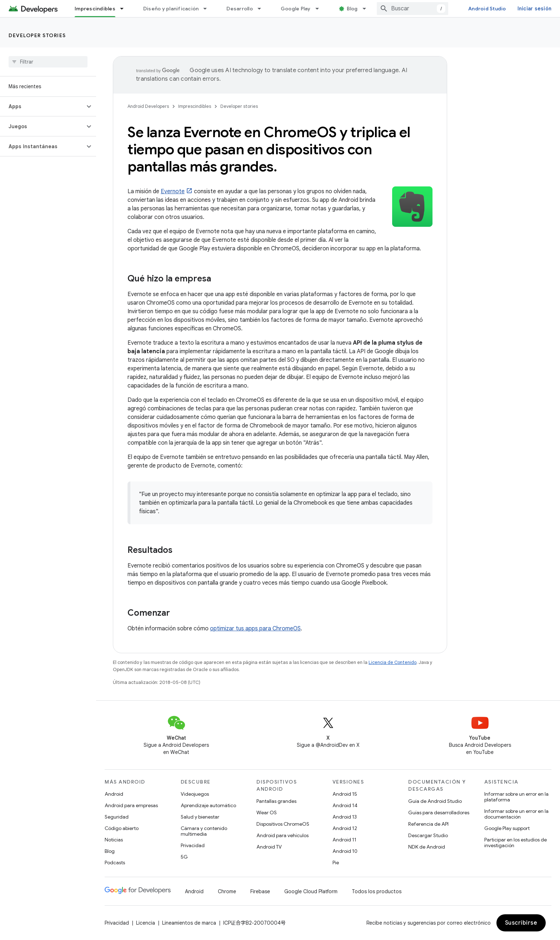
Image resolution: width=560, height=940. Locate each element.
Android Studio (487, 9)
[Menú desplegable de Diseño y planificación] (208, 9)
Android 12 (345, 828)
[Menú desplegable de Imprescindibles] (125, 9)
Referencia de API (428, 824)
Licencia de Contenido (392, 662)
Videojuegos (195, 794)
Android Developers (148, 106)
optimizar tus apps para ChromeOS (255, 629)
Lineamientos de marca (189, 923)
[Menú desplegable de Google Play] (320, 9)
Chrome (227, 891)
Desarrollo (240, 9)
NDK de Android (427, 847)
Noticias (114, 840)
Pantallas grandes (276, 801)
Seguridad (117, 817)
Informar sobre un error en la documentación (516, 814)
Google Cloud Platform (311, 891)
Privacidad (193, 845)
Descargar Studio (428, 835)
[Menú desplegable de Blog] (367, 9)
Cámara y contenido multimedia (204, 831)
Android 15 (345, 794)
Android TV (269, 847)
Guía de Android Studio (435, 801)
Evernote (173, 191)
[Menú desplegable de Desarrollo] (262, 9)
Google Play (296, 9)
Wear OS (267, 812)
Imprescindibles (195, 106)
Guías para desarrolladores (439, 812)
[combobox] (412, 9)
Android (114, 794)
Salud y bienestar (200, 817)
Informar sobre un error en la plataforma (516, 797)
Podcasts (115, 862)
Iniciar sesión (535, 9)
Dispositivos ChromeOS (283, 824)
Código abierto (122, 828)
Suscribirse (521, 923)
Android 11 (344, 840)
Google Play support (507, 828)
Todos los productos (377, 891)
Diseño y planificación (171, 9)
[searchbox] (48, 62)
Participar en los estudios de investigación (516, 842)
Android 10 (345, 851)
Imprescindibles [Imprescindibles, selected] (95, 9)
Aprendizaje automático (208, 805)
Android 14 (345, 805)
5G (184, 857)
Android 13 (345, 817)
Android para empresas (131, 805)
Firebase (260, 891)
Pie (336, 862)
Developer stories (37, 35)
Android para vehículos (282, 835)
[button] (42, 106)
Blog (352, 9)
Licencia (146, 923)
